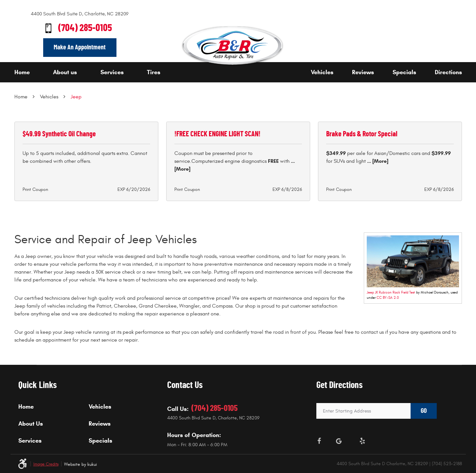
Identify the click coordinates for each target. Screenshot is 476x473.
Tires (154, 72)
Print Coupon (35, 189)
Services (112, 72)
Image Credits (46, 464)
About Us (31, 424)
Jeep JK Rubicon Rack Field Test (391, 292)
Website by (80, 464)
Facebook (319, 441)
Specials (404, 72)
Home (22, 72)
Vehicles (322, 72)
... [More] (377, 161)
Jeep (76, 97)
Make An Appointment (80, 47)
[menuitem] (32, 72)
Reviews (363, 72)
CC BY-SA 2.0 (388, 298)
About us (65, 72)
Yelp (362, 441)
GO (424, 411)
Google (339, 441)
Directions (448, 72)
